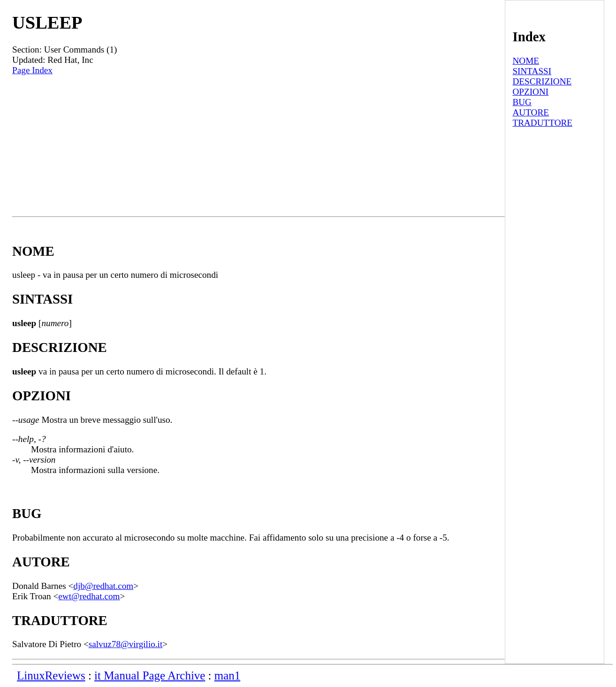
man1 (227, 676)
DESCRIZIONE (542, 81)
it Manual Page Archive (150, 676)
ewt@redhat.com (89, 596)
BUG (522, 102)
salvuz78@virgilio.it (125, 644)
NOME (526, 61)
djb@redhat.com (103, 586)
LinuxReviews (51, 676)
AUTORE (530, 112)
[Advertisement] (259, 146)
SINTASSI (532, 71)
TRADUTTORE (542, 123)
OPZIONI (530, 92)
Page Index (32, 70)
